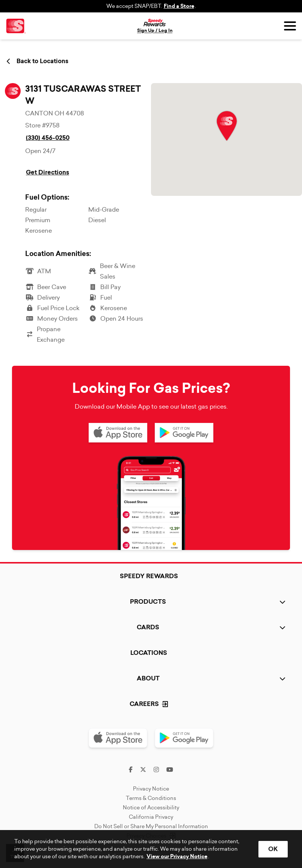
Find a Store (179, 6)
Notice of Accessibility (151, 807)
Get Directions (48, 172)
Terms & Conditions (151, 798)
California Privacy (151, 817)
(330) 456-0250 (48, 138)
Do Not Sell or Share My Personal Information (151, 826)
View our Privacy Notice (177, 857)
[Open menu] (290, 26)
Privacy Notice (151, 789)
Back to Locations (38, 61)
